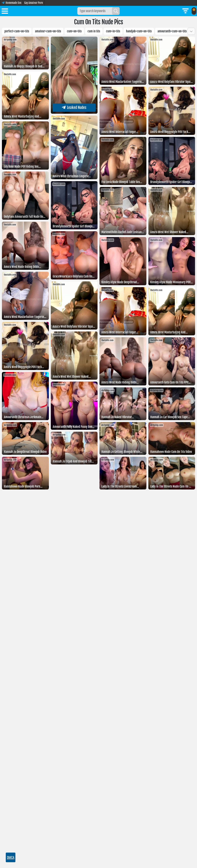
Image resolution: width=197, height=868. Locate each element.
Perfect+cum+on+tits (17, 31)
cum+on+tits (74, 31)
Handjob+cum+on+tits (139, 31)
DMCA (11, 857)
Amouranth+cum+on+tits (172, 31)
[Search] (116, 11)
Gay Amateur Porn (34, 3)
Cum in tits (94, 31)
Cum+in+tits (113, 31)
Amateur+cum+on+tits (48, 31)
